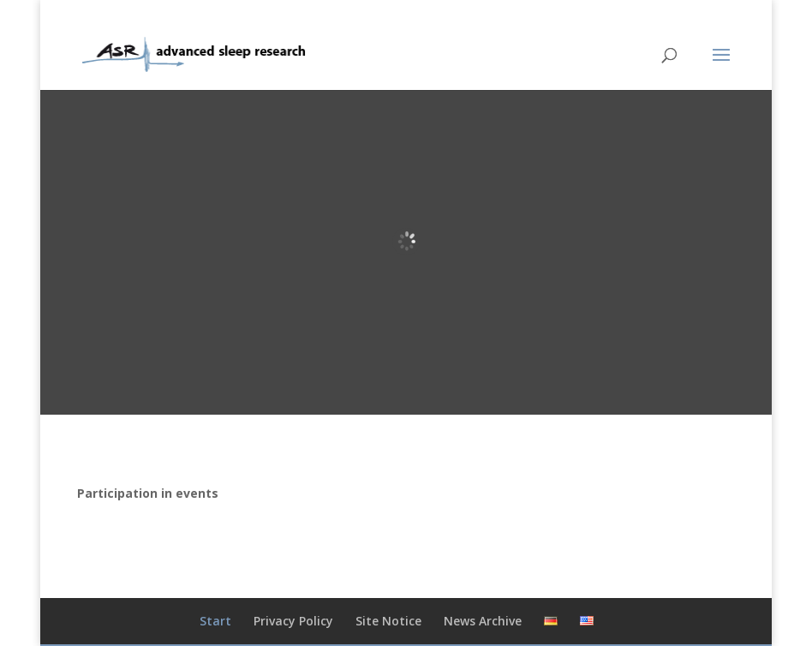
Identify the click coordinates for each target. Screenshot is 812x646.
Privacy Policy (293, 621)
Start (215, 621)
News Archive (483, 621)
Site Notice (388, 621)
